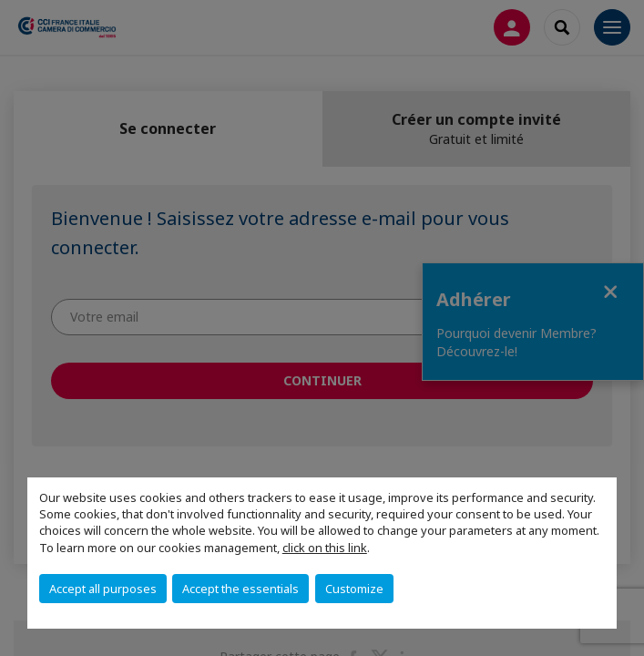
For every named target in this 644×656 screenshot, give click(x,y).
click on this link (325, 548)
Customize (354, 589)
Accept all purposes (103, 589)
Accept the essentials (240, 589)
